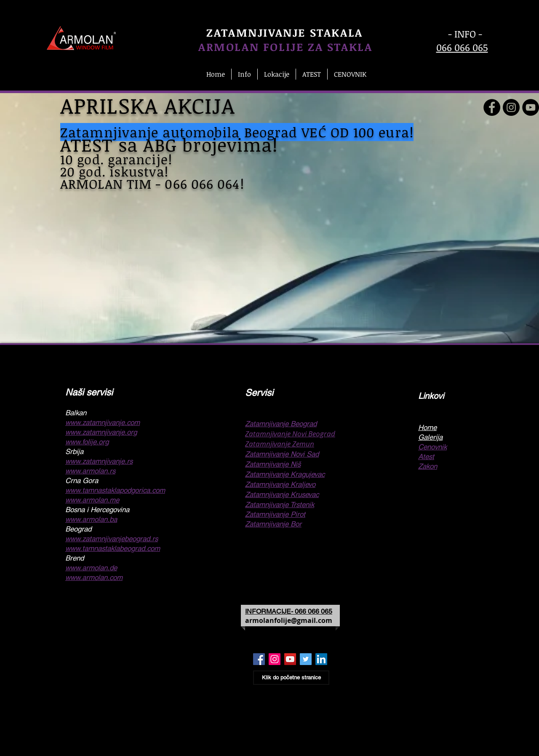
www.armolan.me (92, 500)
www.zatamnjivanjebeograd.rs (112, 539)
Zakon (428, 466)
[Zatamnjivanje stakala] (492, 107)
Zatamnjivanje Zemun (280, 444)
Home (427, 427)
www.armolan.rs (90, 471)
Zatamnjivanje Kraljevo (280, 484)
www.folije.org (87, 442)
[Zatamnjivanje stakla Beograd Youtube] (290, 659)
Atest (426, 457)
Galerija (430, 437)
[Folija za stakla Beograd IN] (321, 659)
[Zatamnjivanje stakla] (531, 107)
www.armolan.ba (91, 519)
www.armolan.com (94, 577)
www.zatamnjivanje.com (103, 422)
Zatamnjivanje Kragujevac (285, 474)
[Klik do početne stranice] (291, 678)
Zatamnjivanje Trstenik (280, 505)
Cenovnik (432, 447)
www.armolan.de (91, 568)
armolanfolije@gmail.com (289, 620)
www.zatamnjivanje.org (101, 432)
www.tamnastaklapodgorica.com (115, 490)
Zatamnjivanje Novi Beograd (290, 434)
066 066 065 (462, 47)
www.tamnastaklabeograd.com (113, 548)
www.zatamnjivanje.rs (99, 461)
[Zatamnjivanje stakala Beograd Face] (259, 659)
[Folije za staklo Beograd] (511, 107)
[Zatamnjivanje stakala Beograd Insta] (275, 659)
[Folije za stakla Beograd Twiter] (306, 659)
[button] (244, 74)
